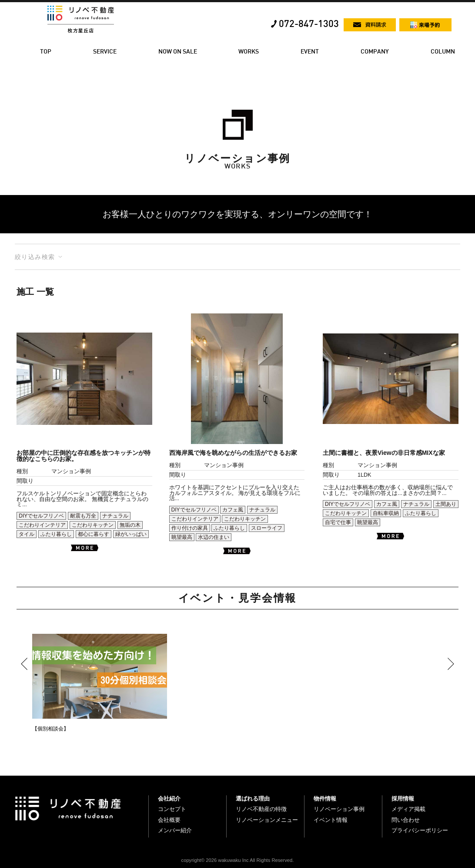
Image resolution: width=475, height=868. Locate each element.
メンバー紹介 (175, 830)
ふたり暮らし (56, 534)
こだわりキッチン (93, 525)
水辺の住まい (214, 537)
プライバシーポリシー (420, 830)
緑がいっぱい (131, 534)
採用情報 (403, 799)
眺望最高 (182, 537)
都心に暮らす (94, 534)
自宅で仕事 (338, 522)
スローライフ (267, 528)
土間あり (446, 504)
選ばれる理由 (253, 799)
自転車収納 (386, 513)
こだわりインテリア (42, 525)
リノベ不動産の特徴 (261, 809)
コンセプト (172, 809)
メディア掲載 (408, 809)
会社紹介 (169, 799)
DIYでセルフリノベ (41, 516)
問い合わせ (406, 820)
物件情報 (325, 799)
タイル (27, 534)
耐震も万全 (83, 516)
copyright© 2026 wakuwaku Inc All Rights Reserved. (238, 860)
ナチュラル (115, 516)
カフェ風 (233, 510)
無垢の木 (130, 525)
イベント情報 (331, 820)
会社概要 (169, 820)
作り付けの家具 (190, 528)
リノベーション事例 (339, 809)
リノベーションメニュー (267, 820)
